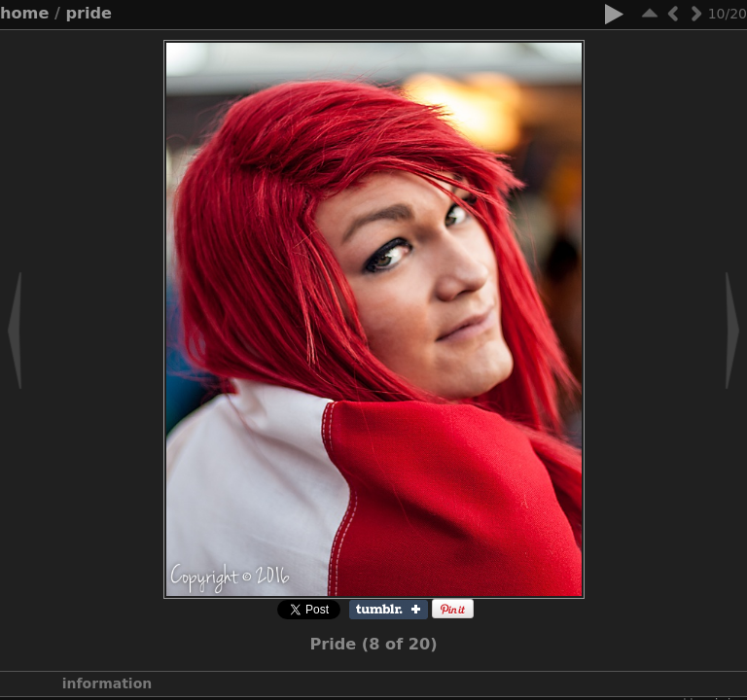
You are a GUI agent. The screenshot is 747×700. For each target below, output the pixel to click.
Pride (89, 13)
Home (24, 13)
